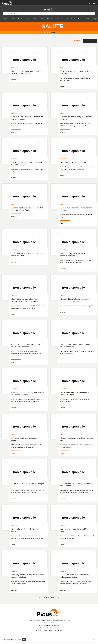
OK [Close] (24, 640)
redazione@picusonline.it (51, 628)
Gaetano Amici (55, 625)
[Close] (93, 640)
